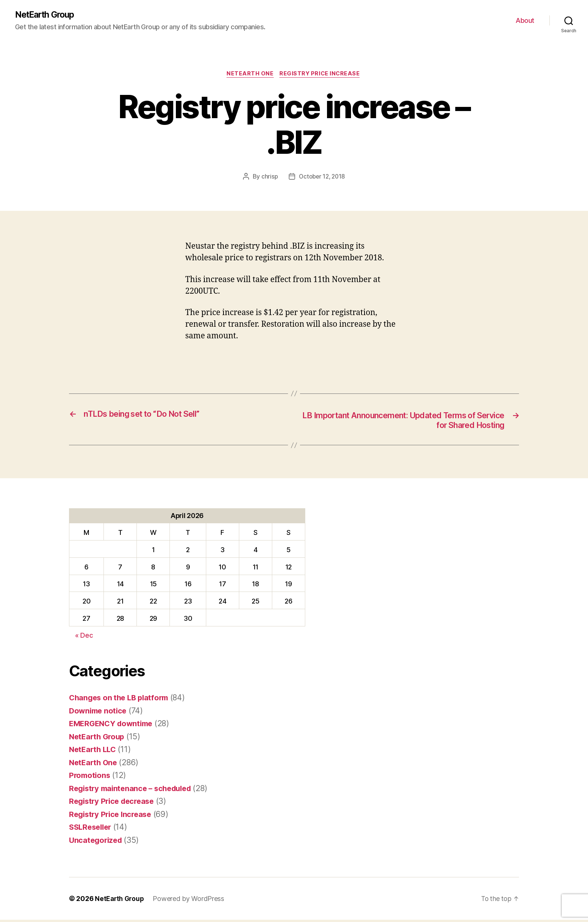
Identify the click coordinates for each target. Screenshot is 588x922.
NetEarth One (249, 75)
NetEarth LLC (94, 752)
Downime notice (99, 713)
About (525, 21)
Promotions (90, 777)
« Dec (84, 637)
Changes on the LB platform (121, 700)
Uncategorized (97, 842)
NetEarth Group (47, 15)
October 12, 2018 (322, 178)
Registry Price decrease (114, 803)
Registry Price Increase (321, 75)
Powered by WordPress (190, 901)
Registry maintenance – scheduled (134, 790)
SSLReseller (92, 829)
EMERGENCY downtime (113, 726)
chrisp (268, 178)
